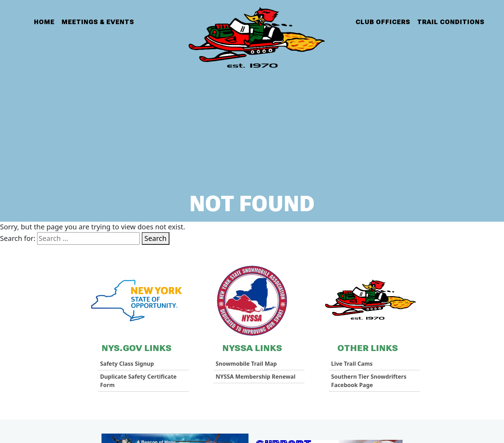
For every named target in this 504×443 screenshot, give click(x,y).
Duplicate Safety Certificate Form (138, 381)
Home (44, 22)
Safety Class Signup (127, 364)
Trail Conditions (451, 22)
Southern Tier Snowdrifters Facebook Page (369, 381)
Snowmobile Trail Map (246, 364)
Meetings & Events (98, 22)
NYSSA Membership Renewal (255, 377)
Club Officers (383, 22)
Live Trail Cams (352, 364)
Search (156, 238)
